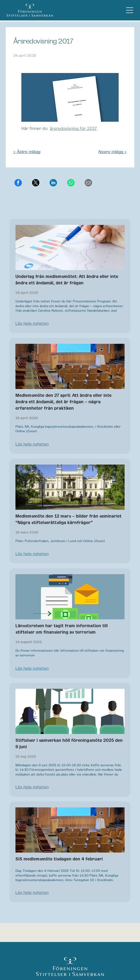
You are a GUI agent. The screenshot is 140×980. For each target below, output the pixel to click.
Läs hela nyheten (32, 324)
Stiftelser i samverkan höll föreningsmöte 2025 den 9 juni (69, 744)
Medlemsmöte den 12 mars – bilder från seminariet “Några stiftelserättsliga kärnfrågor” (68, 520)
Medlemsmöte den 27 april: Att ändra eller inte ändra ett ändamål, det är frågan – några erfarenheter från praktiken (63, 402)
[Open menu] (130, 10)
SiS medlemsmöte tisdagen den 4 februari (59, 859)
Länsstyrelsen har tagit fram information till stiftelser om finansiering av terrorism (62, 629)
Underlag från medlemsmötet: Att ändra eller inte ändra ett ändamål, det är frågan (67, 280)
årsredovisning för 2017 (73, 129)
